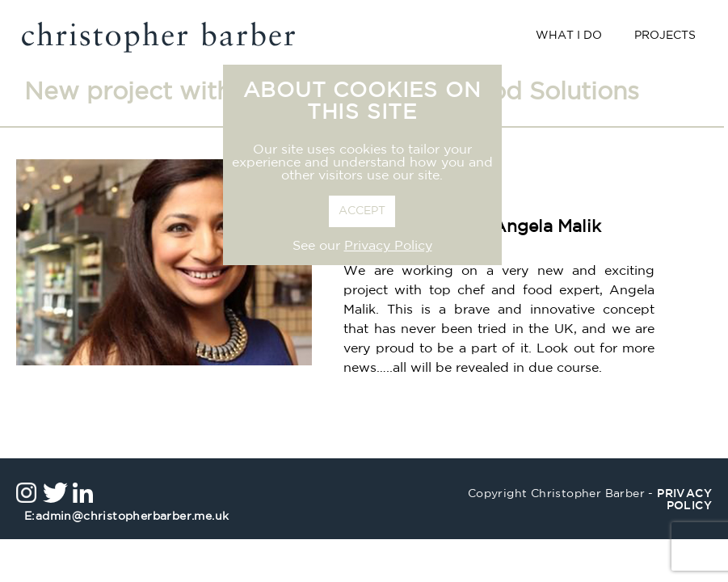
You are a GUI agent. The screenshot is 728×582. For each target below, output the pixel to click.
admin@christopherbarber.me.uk (126, 517)
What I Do (569, 36)
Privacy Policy (388, 247)
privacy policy (684, 500)
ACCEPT (362, 211)
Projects (665, 36)
